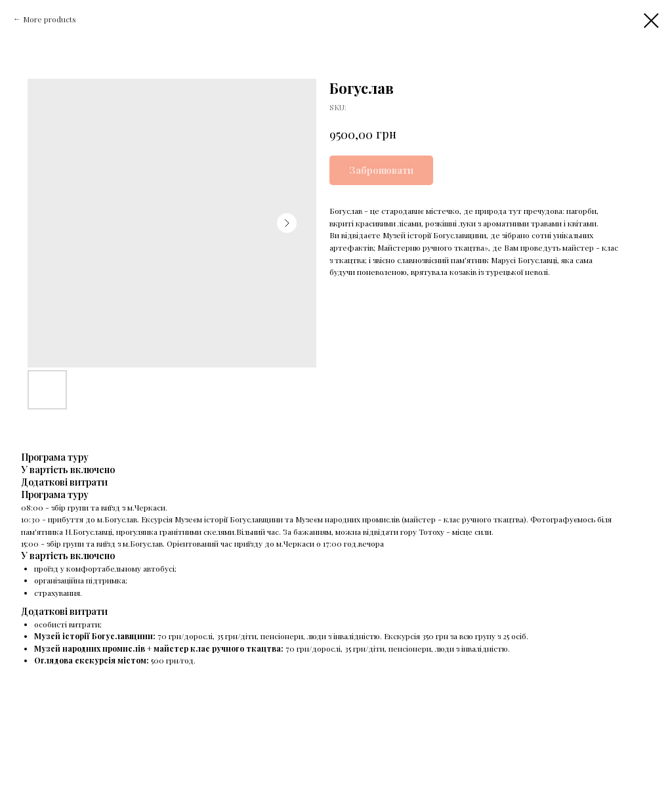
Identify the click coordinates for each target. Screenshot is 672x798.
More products (50, 19)
